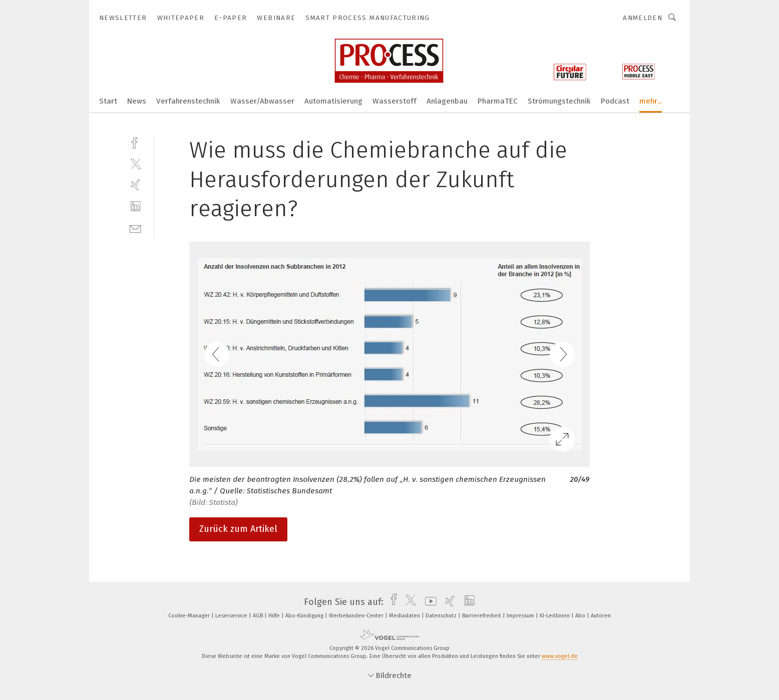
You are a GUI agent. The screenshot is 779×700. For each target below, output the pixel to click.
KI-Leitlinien (555, 616)
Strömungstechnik (559, 101)
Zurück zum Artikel (238, 529)
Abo (581, 616)
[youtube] (428, 602)
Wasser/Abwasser (262, 101)
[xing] (135, 185)
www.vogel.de (560, 656)
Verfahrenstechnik (188, 101)
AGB (259, 616)
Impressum (521, 616)
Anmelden (643, 18)
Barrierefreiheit (482, 616)
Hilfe (275, 616)
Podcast (615, 101)
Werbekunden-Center (357, 616)
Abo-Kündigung (305, 616)
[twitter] (135, 163)
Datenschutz (442, 616)
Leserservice (232, 616)
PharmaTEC (498, 101)
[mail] (135, 228)
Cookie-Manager (190, 616)
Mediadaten (405, 616)
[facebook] (135, 142)
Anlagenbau (447, 101)
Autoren (601, 616)
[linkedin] (135, 206)
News (137, 101)
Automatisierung (333, 101)
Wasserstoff (395, 101)
